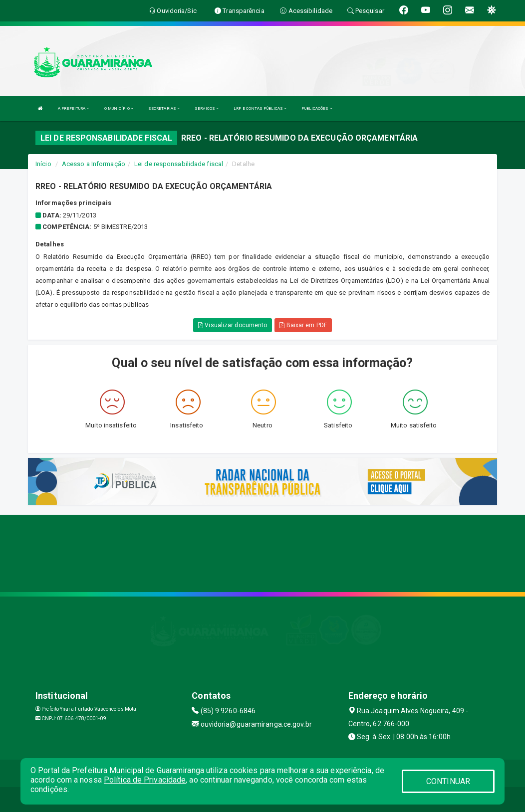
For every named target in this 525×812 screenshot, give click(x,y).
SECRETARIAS (164, 108)
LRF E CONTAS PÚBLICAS (260, 108)
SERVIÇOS (207, 108)
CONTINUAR (448, 781)
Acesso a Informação (94, 164)
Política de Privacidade (145, 780)
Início (43, 164)
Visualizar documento (233, 325)
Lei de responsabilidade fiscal (179, 164)
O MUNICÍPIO (119, 108)
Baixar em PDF (303, 325)
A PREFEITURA (73, 108)
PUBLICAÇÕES (317, 108)
